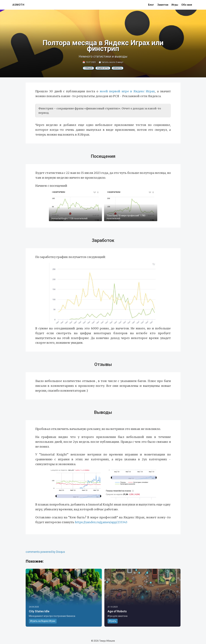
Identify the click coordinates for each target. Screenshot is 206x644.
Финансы (118, 68)
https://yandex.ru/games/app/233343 (101, 522)
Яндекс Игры (103, 68)
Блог (151, 5)
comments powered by (45, 552)
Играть (113, 621)
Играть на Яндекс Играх (43, 621)
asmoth (18, 5)
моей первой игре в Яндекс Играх (127, 91)
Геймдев (88, 68)
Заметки (163, 5)
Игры (175, 5)
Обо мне (187, 5)
